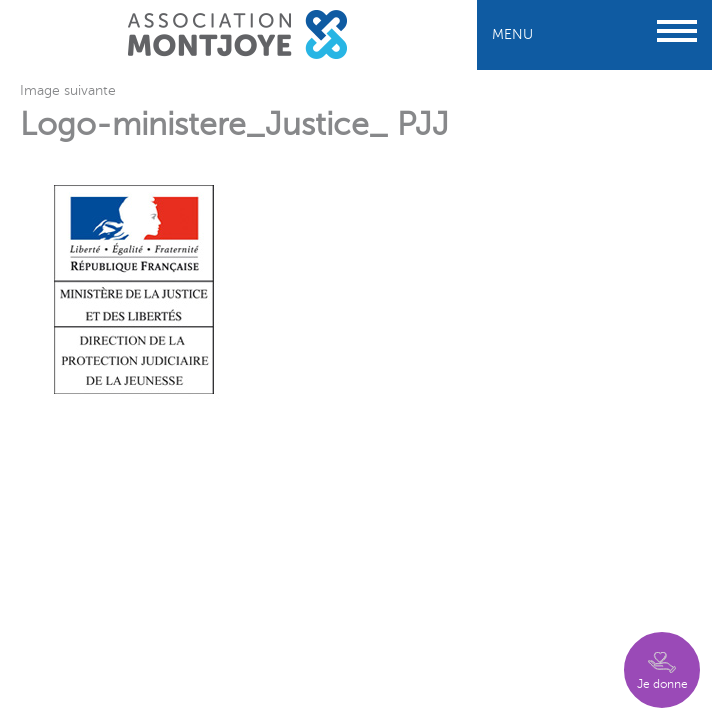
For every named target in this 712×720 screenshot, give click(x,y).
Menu (594, 34)
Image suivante (68, 90)
